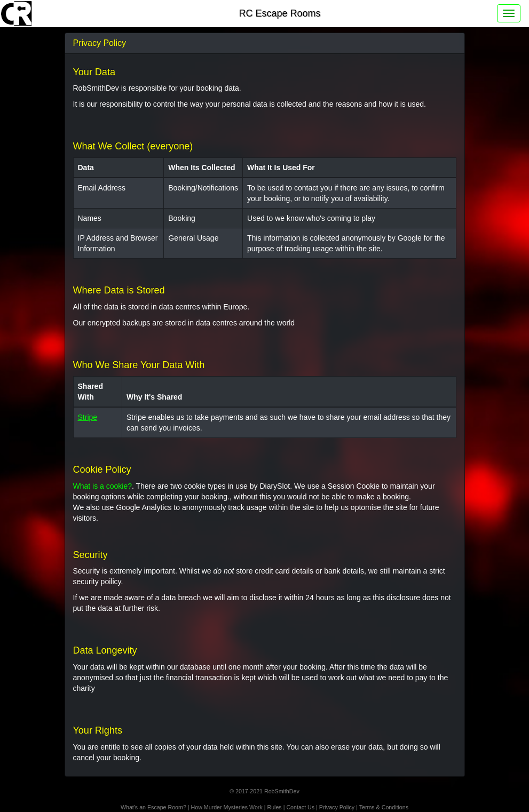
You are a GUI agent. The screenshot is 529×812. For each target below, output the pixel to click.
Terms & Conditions (384, 807)
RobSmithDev (282, 791)
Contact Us (300, 807)
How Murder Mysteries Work (227, 807)
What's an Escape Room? (153, 807)
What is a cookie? (103, 486)
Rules (274, 807)
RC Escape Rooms (279, 13)
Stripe (88, 417)
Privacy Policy (337, 807)
